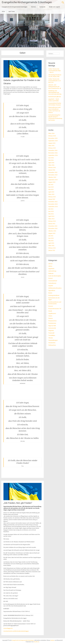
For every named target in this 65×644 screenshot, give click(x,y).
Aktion (50, 266)
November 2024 (53, 153)
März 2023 (51, 194)
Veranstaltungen (53, 340)
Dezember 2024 (53, 150)
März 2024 (51, 165)
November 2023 (53, 175)
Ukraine (51, 338)
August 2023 (52, 182)
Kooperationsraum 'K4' (55, 309)
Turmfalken (52, 335)
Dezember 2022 (53, 202)
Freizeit (51, 278)
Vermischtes (52, 343)
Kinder (50, 293)
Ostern (50, 316)
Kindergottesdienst (54, 295)
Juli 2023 (51, 185)
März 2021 (51, 246)
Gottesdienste (52, 283)
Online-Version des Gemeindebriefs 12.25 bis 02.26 (55, 81)
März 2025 (51, 146)
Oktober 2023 (52, 177)
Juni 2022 (51, 211)
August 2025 (52, 143)
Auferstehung (52, 271)
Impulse (51, 286)
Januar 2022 (52, 224)
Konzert (51, 306)
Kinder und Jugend (54, 7)
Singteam (51, 330)
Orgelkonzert (52, 313)
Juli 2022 (51, 209)
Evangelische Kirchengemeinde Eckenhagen (27, 2)
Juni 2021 (51, 238)
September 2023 (53, 180)
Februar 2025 (52, 148)
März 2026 (51, 133)
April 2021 (51, 243)
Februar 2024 (52, 168)
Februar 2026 (52, 136)
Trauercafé (51, 333)
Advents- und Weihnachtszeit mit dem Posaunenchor (55, 87)
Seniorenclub (52, 328)
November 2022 (53, 204)
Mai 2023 (51, 189)
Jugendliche (52, 290)
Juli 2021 (51, 236)
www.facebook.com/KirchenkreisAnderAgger (16, 631)
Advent (50, 264)
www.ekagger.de (8, 628)
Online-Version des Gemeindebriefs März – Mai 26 (55, 71)
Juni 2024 (51, 158)
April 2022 (51, 216)
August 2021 (52, 233)
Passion (51, 318)
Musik (50, 311)
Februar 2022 (52, 221)
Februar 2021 (52, 248)
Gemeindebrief (53, 281)
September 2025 (53, 141)
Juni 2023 (51, 187)
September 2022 (53, 207)
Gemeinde (42, 7)
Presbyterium (52, 323)
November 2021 (53, 228)
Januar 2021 (52, 250)
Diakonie (51, 273)
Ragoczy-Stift (52, 326)
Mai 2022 (51, 214)
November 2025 (53, 138)
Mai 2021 (51, 241)
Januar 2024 (52, 170)
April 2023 (51, 192)
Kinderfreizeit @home (55, 97)
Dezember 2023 (53, 172)
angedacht (51, 269)
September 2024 (53, 155)
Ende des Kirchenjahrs (55, 276)
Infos (3, 11)
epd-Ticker (12, 11)
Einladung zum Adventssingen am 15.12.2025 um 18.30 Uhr (55, 92)
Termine (33, 7)
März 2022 (51, 219)
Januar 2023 (52, 199)
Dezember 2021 (53, 226)
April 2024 (51, 163)
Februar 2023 (52, 197)
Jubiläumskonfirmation (55, 288)
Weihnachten (52, 345)
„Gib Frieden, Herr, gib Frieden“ (18, 503)
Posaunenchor (52, 321)
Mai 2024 (51, 160)
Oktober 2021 (52, 231)
